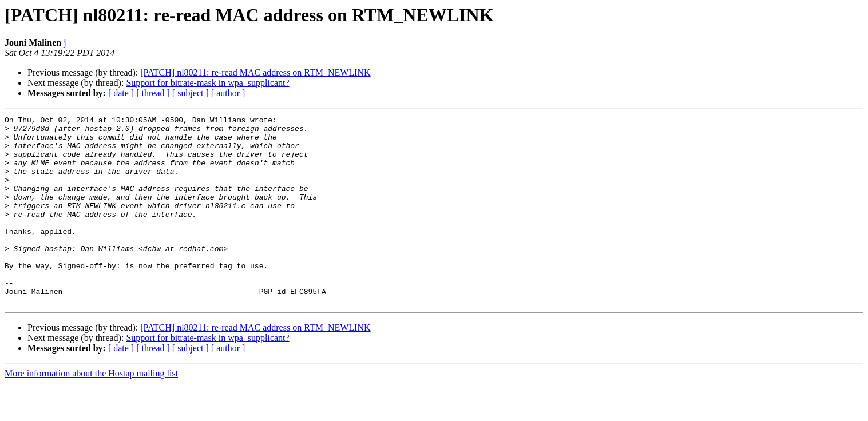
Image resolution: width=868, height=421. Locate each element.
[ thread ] (153, 93)
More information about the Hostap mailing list (91, 411)
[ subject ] (191, 93)
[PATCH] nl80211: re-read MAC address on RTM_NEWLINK (255, 72)
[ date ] (121, 93)
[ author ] (228, 93)
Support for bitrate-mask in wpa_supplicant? (207, 83)
